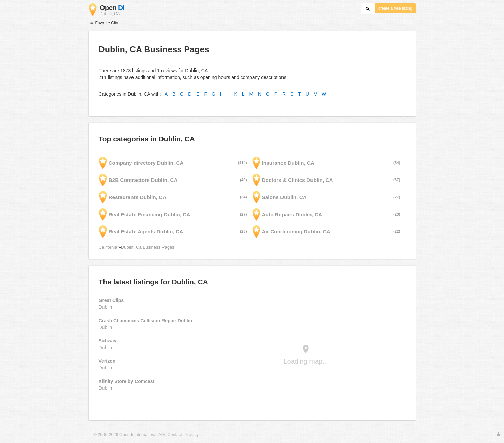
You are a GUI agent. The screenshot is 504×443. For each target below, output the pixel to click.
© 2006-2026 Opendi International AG (129, 435)
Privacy (192, 435)
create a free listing (395, 8)
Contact (174, 435)
